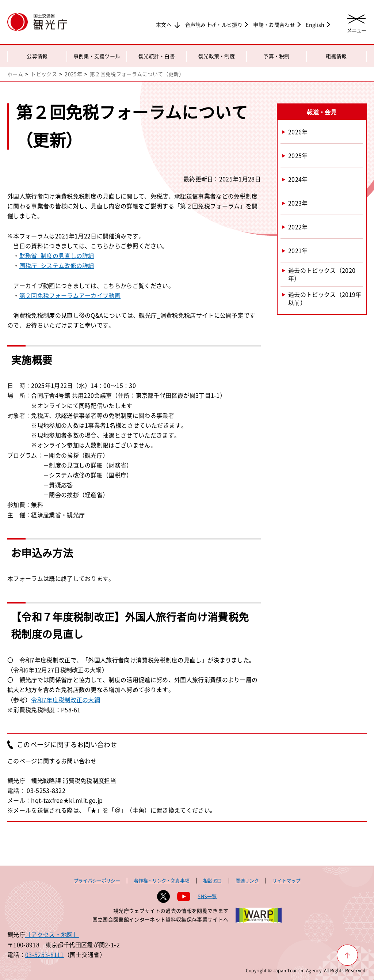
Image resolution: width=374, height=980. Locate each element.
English (315, 24)
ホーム (15, 74)
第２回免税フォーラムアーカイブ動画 (70, 295)
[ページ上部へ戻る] (347, 955)
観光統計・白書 (157, 56)
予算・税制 (276, 56)
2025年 (73, 74)
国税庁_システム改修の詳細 (57, 265)
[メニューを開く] (356, 23)
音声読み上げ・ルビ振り (214, 24)
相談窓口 (212, 880)
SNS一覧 (207, 896)
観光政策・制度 (217, 56)
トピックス (44, 74)
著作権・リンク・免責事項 (161, 880)
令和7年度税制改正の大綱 (66, 700)
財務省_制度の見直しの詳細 (57, 256)
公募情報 (37, 56)
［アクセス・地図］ (52, 934)
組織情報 (336, 56)
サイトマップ (286, 880)
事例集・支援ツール (97, 56)
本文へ (164, 24)
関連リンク (247, 880)
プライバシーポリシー (97, 880)
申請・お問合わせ (274, 24)
